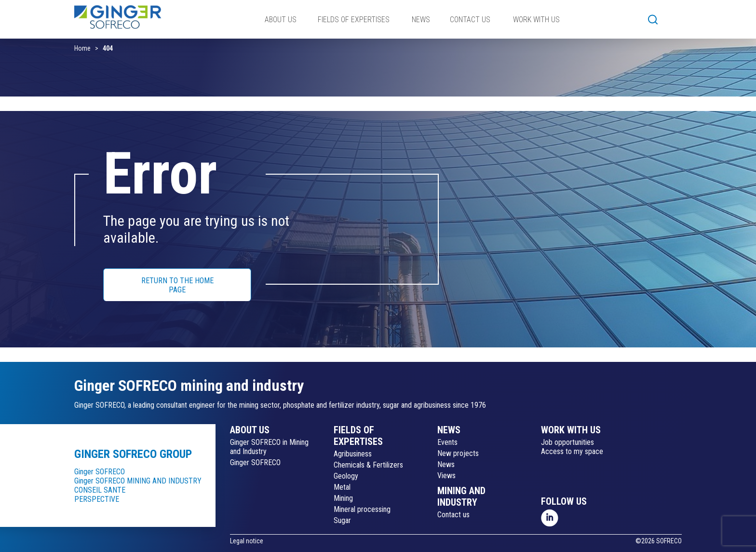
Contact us (453, 515)
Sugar (342, 520)
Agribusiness (353, 454)
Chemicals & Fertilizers (368, 465)
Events (447, 442)
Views (446, 476)
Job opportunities (567, 442)
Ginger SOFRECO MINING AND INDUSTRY (138, 481)
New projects (458, 453)
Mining (343, 498)
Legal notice (247, 541)
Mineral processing (362, 509)
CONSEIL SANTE (100, 490)
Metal (342, 487)
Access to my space (572, 451)
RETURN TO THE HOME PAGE (177, 285)
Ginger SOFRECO (100, 472)
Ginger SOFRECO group (133, 454)
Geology (346, 476)
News (446, 464)
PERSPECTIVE (97, 499)
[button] (653, 20)
